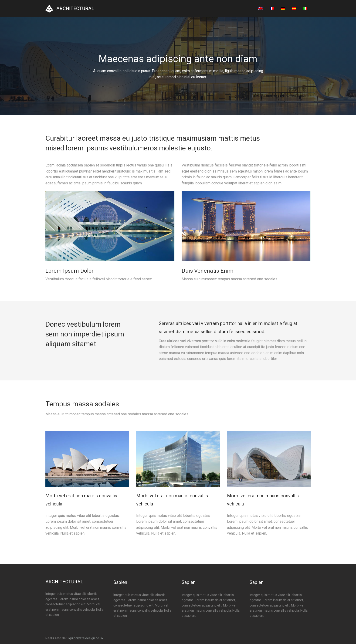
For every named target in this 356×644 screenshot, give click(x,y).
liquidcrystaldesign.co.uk (86, 638)
